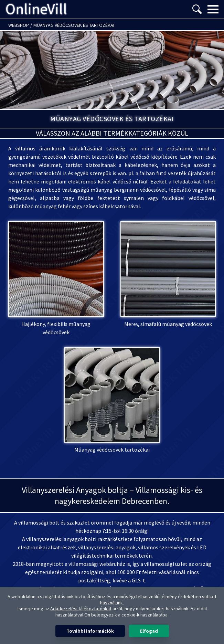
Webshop (19, 25)
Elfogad (149, 631)
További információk (90, 631)
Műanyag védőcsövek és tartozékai (74, 25)
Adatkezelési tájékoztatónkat (81, 609)
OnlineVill (36, 9)
